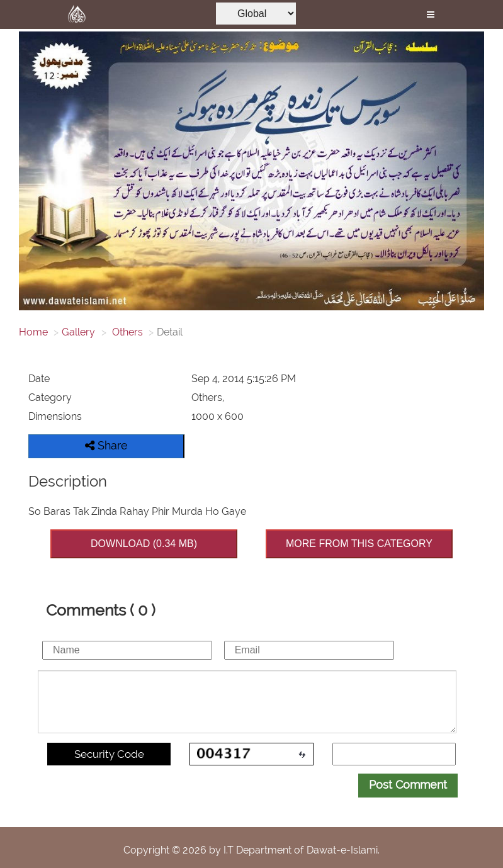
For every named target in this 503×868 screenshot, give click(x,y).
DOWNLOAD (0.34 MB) (144, 544)
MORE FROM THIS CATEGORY (359, 544)
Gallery (78, 332)
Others (126, 332)
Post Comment (408, 785)
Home (33, 332)
